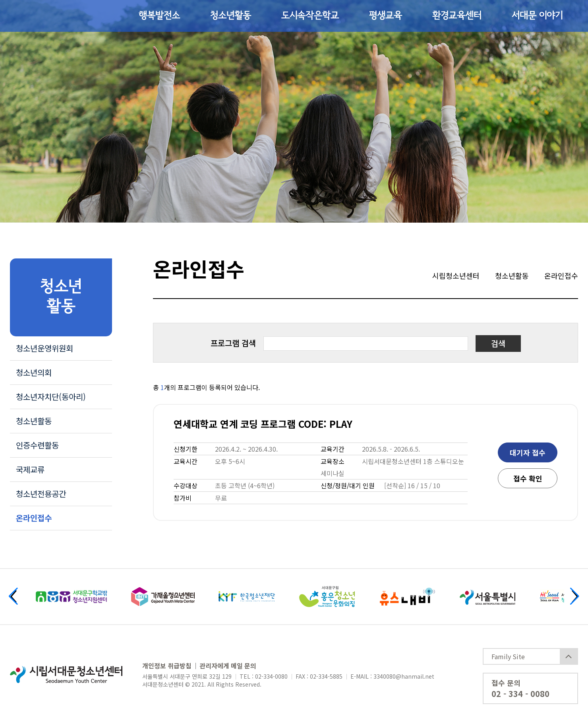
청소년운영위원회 (44, 348)
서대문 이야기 (537, 16)
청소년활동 (231, 16)
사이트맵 (560, 16)
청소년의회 (34, 372)
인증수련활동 (37, 445)
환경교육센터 (457, 16)
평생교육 (386, 16)
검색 (498, 343)
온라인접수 (34, 518)
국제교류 (30, 469)
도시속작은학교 (310, 16)
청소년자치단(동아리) (51, 397)
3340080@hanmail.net (404, 676)
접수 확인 (528, 478)
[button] (13, 596)
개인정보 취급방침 (167, 666)
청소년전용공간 (41, 494)
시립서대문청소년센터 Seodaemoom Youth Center (53, 16)
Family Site (508, 656)
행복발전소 (159, 16)
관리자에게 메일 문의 (228, 666)
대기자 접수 (528, 452)
